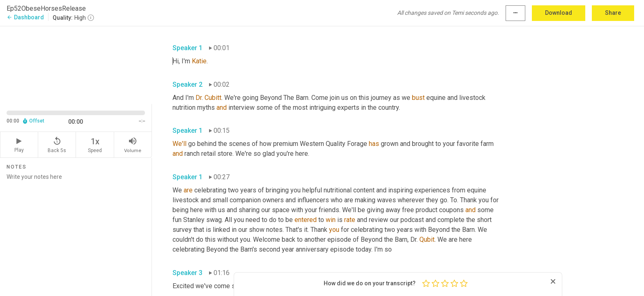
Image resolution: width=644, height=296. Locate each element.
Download (559, 13)
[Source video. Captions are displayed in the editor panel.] (76, 64)
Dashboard (25, 17)
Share (613, 13)
